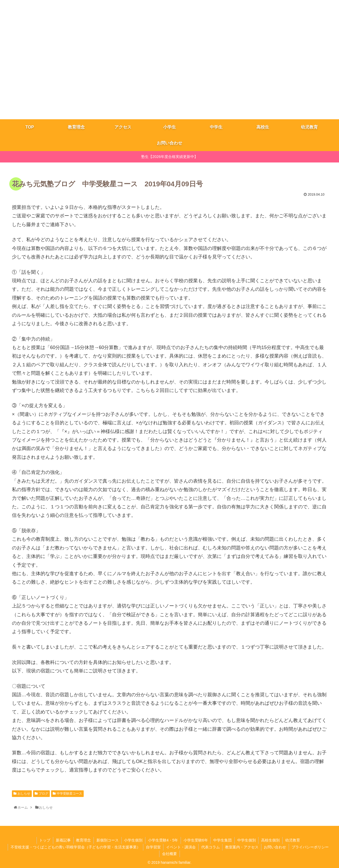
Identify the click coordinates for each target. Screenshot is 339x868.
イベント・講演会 (181, 847)
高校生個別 (271, 840)
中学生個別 (247, 840)
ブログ (43, 794)
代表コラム (211, 847)
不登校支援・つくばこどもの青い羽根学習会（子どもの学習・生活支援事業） (75, 847)
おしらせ (24, 794)
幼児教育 (293, 840)
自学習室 (153, 847)
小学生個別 (133, 840)
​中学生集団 (223, 840)
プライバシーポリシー (311, 847)
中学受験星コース (69, 794)
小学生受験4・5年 (163, 840)
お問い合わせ (275, 847)
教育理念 (83, 840)
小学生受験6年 (196, 840)
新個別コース (107, 840)
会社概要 (169, 854)
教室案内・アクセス (242, 847)
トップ (44, 840)
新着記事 (63, 840)
